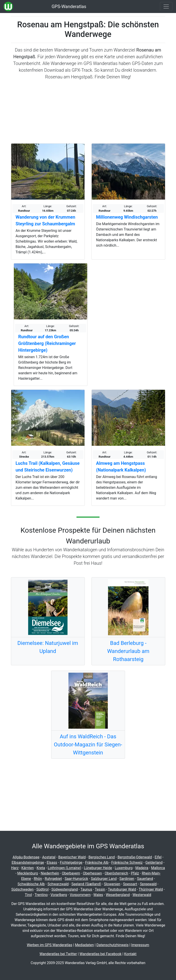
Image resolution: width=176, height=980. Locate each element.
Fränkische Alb (97, 863)
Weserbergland (118, 895)
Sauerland (145, 879)
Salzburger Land (104, 879)
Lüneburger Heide (98, 868)
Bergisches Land (102, 857)
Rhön (38, 879)
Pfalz (135, 873)
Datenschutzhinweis (112, 945)
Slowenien (112, 884)
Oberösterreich (116, 873)
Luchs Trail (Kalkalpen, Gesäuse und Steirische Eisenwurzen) (48, 467)
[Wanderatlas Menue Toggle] (166, 6)
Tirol (28, 895)
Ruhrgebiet (53, 879)
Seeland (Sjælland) (86, 884)
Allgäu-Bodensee (26, 857)
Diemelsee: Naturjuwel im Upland (48, 647)
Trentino (41, 895)
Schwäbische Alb (31, 884)
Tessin (100, 889)
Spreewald (148, 884)
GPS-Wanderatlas (69, 6)
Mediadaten (84, 945)
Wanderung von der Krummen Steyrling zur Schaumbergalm (46, 220)
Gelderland (154, 863)
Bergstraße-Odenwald (135, 857)
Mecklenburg (28, 873)
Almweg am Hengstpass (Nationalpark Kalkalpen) (121, 467)
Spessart (130, 884)
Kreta (41, 868)
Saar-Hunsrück (76, 879)
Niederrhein (50, 873)
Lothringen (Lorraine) (65, 868)
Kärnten (28, 868)
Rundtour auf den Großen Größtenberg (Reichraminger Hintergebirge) (47, 343)
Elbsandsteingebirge (28, 863)
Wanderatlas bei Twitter (58, 954)
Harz (15, 868)
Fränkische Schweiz (127, 863)
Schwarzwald (58, 884)
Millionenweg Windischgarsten (127, 217)
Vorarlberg (59, 895)
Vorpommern (80, 895)
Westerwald (142, 895)
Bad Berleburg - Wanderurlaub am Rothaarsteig (128, 651)
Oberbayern (71, 873)
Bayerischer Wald (72, 857)
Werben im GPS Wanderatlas (50, 945)
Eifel (158, 857)
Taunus (86, 889)
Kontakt (130, 954)
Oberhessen (92, 873)
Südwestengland (65, 889)
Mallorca (158, 868)
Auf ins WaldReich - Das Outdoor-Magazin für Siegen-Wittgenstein (88, 745)
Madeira (142, 868)
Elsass (52, 863)
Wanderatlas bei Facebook (101, 954)
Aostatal (49, 857)
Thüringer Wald (151, 889)
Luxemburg (124, 868)
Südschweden (23, 889)
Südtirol (43, 889)
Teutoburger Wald (122, 889)
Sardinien (127, 879)
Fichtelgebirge (71, 863)
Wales (98, 895)
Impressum (140, 945)
